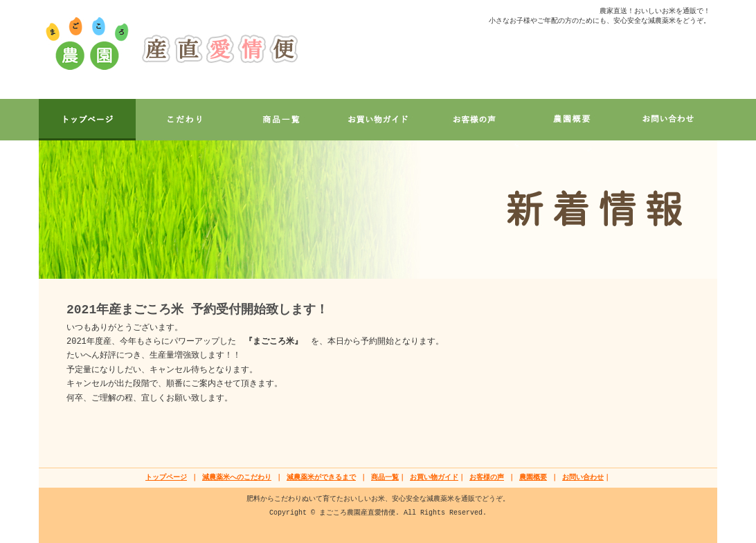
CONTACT (669, 120)
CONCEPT (184, 120)
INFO (572, 120)
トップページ (166, 478)
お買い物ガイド (434, 478)
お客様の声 (487, 478)
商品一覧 (385, 478)
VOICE (475, 120)
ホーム (87, 120)
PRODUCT (281, 120)
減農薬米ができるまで (321, 478)
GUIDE (378, 120)
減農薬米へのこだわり (237, 478)
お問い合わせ (583, 478)
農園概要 (533, 478)
